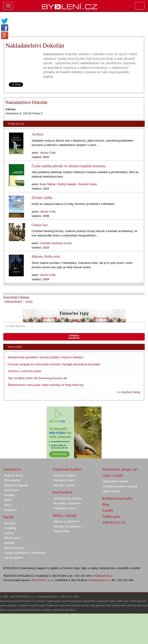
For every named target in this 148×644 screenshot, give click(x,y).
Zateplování (12, 490)
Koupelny (10, 528)
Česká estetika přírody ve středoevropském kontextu (69, 166)
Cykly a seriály (113, 475)
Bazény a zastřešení (66, 521)
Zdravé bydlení (14, 558)
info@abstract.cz (99, 580)
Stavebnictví (12, 469)
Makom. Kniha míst (46, 256)
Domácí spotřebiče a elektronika (25, 553)
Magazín (15, 347)
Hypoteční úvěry (64, 480)
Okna (8, 505)
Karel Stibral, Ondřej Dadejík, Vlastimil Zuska (68, 184)
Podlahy (9, 495)
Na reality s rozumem (67, 503)
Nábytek (9, 543)
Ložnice (9, 533)
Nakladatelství (13, 302)
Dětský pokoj (12, 538)
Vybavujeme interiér (115, 481)
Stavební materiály (16, 485)
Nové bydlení (62, 492)
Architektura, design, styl (120, 469)
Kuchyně (10, 523)
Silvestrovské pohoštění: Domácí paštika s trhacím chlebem (46, 357)
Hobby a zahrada (64, 515)
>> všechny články (129, 392)
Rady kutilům (62, 531)
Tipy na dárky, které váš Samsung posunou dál (37, 378)
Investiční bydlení (64, 475)
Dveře (8, 500)
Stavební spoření (64, 485)
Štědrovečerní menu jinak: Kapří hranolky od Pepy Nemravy (46, 385)
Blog (105, 504)
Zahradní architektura (67, 526)
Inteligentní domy (64, 508)
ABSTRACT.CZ (114, 522)
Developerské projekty (68, 498)
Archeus (37, 134)
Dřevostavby (12, 480)
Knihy (29, 302)
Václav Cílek (48, 153)
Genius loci (40, 225)
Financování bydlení (67, 469)
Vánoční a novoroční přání (25, 371)
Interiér (8, 517)
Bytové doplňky (14, 548)
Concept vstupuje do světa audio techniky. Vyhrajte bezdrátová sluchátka (54, 364)
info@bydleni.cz (102, 576)
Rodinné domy (13, 475)
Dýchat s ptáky (42, 198)
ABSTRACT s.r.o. (43, 580)
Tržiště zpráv (111, 517)
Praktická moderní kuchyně (120, 486)
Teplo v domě (111, 491)
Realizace (10, 510)
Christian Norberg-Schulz (56, 243)
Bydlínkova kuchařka (117, 498)
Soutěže (108, 510)
